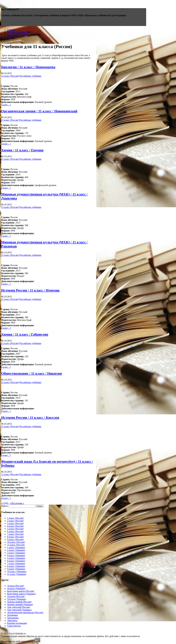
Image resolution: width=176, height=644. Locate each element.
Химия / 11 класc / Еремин (22, 150)
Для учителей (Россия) (19, 607)
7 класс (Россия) (15, 534)
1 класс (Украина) (16, 547)
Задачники (12, 615)
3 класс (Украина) (16, 553)
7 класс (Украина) (16, 563)
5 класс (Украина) (16, 558)
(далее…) (6, 105)
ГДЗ (9, 38)
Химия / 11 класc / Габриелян (25, 334)
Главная (11, 30)
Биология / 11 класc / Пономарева (28, 67)
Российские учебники (18, 32)
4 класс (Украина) (16, 555)
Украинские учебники (18, 35)
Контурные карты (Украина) (21, 594)
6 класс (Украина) (16, 561)
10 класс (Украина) (17, 571)
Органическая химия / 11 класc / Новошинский (39, 111)
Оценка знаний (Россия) (19, 602)
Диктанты (12, 620)
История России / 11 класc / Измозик (30, 290)
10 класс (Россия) (16, 542)
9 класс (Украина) (16, 569)
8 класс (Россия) (15, 537)
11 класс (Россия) (10, 76)
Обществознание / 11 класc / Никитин (32, 373)
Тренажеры (13, 618)
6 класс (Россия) (15, 531)
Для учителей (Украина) (19, 610)
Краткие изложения (17, 623)
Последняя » (18, 503)
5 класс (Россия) (15, 529)
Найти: (5, 506)
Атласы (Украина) (16, 588)
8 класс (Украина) (16, 566)
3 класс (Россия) (15, 523)
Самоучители (14, 626)
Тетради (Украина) (17, 599)
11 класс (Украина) (17, 574)
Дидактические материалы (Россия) (25, 612)
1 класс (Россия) (15, 518)
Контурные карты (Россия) (21, 591)
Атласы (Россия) (15, 586)
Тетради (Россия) (16, 596)
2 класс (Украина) (16, 550)
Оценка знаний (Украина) (20, 604)
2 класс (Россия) (15, 521)
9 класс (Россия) (15, 539)
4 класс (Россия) (15, 526)
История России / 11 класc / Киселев (30, 417)
